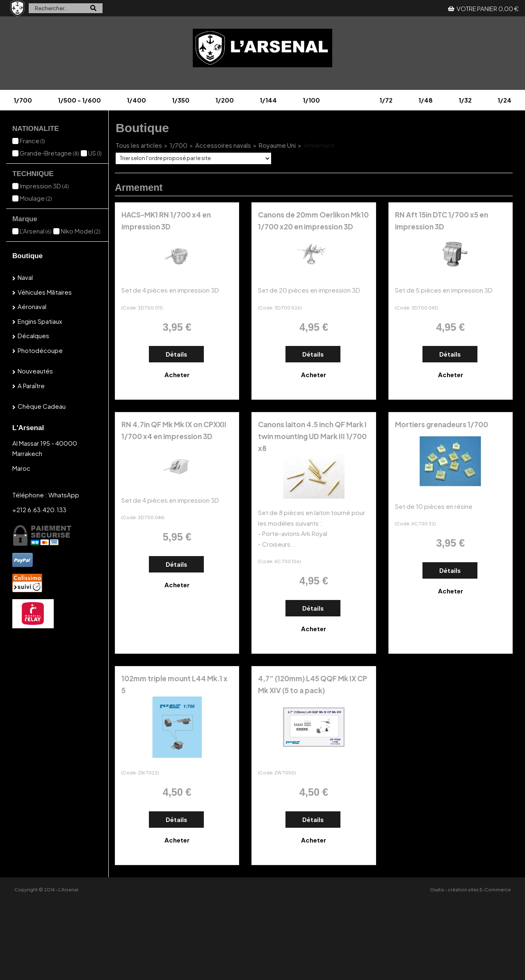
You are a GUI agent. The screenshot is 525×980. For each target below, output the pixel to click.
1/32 (465, 100)
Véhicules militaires (45, 292)
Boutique (27, 256)
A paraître (31, 386)
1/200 (225, 100)
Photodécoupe (40, 350)
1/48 (426, 100)
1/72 (386, 100)
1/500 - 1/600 (79, 100)
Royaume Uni (277, 145)
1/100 (311, 100)
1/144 (268, 100)
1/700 (23, 100)
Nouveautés (35, 371)
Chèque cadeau (42, 406)
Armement (319, 145)
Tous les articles (139, 145)
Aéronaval (32, 306)
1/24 (504, 100)
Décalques (33, 335)
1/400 (136, 100)
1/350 (181, 100)
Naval (25, 277)
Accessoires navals (223, 145)
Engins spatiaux (40, 321)
